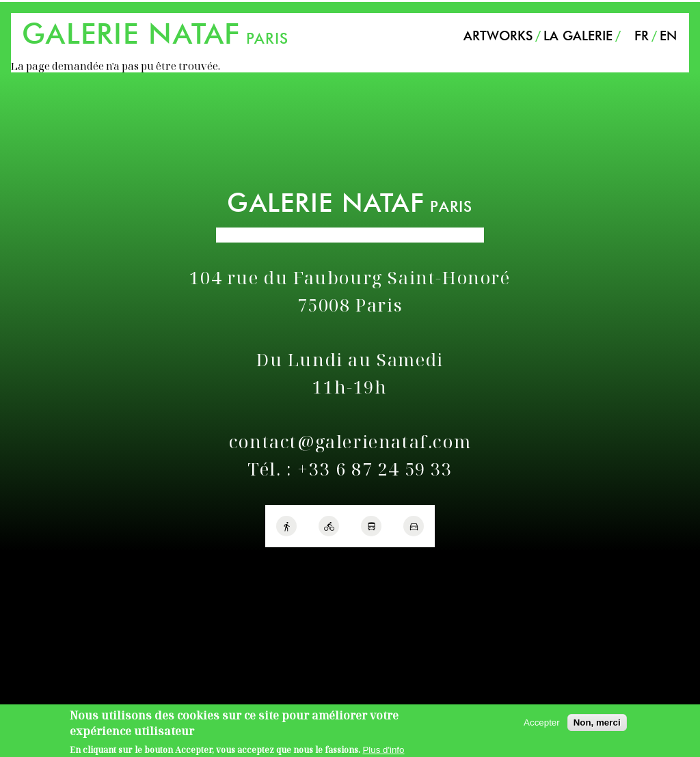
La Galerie (578, 36)
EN (668, 36)
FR (642, 36)
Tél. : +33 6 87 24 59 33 (350, 469)
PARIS (155, 38)
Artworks (498, 36)
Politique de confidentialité (67, 565)
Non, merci (597, 726)
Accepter (542, 726)
